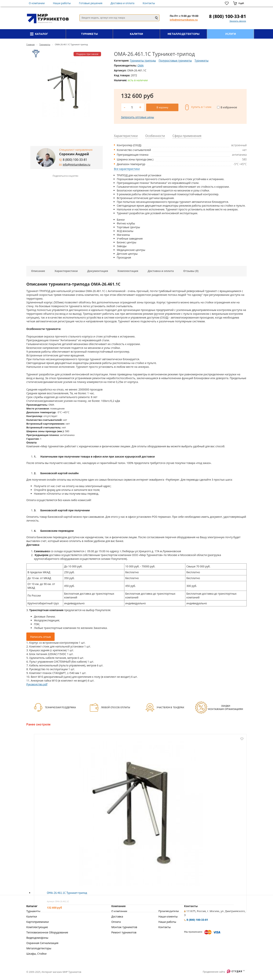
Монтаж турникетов (124, 927)
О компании (37, 3)
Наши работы (62, 3)
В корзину (162, 107)
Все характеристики (127, 169)
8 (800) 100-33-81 (228, 16)
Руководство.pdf (37, 684)
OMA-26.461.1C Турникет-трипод (67, 893)
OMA (140, 65)
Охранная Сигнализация (42, 943)
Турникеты (45, 44)
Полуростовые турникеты (175, 61)
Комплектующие (37, 927)
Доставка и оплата (122, 3)
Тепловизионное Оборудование (47, 932)
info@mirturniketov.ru (184, 20)
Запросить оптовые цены (137, 117)
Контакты (149, 3)
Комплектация (128, 271)
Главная (31, 44)
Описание (38, 271)
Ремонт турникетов (124, 932)
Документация (98, 271)
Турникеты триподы (143, 61)
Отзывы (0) (191, 271)
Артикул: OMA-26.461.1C (58, 901)
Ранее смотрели (38, 724)
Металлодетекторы (39, 948)
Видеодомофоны (37, 938)
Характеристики (66, 271)
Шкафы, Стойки (36, 954)
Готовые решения (91, 3)
